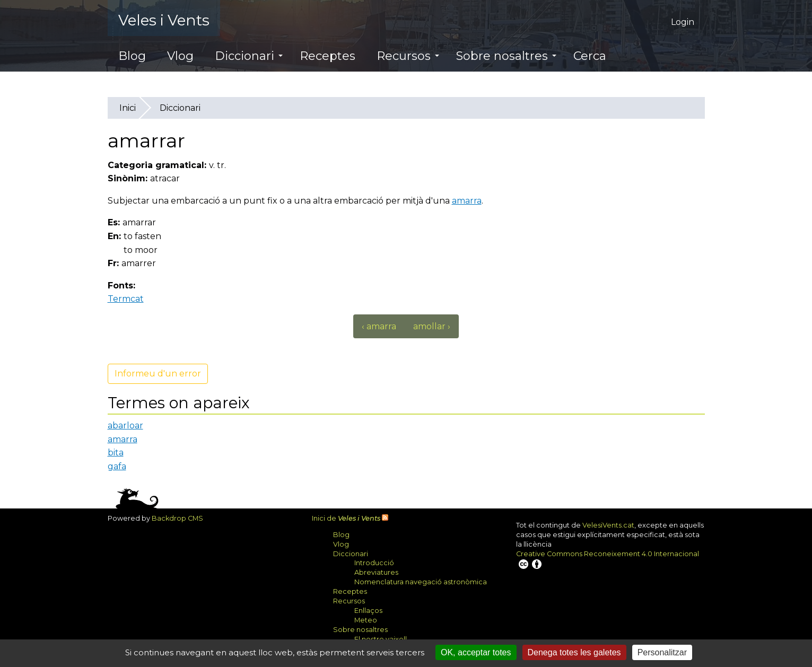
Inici (128, 108)
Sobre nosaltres (506, 56)
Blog (132, 56)
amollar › (432, 326)
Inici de (346, 518)
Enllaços (368, 611)
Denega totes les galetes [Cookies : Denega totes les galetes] (574, 652)
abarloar (125, 425)
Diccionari (249, 56)
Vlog (180, 56)
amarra (467, 201)
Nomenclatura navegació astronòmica (421, 582)
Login (683, 22)
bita (116, 453)
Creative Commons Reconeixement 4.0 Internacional (608, 560)
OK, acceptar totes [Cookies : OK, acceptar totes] (476, 652)
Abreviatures (376, 572)
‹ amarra (379, 326)
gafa (117, 466)
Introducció (374, 563)
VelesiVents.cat (608, 525)
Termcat (130, 299)
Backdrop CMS (181, 518)
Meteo (366, 620)
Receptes (328, 56)
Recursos (408, 56)
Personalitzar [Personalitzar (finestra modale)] (662, 652)
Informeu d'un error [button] (158, 374)
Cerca (590, 56)
